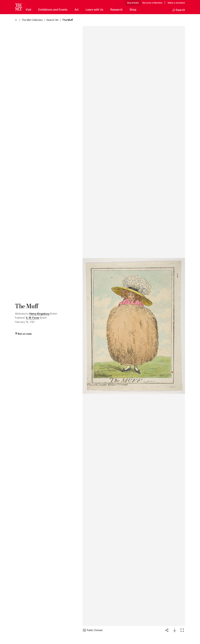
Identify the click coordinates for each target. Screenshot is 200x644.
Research (116, 10)
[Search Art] (52, 20)
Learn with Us (94, 10)
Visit (28, 10)
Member (158, 3)
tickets (135, 3)
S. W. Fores (33, 318)
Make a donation (176, 3)
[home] (16, 20)
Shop (133, 10)
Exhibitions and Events (53, 10)
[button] (179, 10)
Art (77, 10)
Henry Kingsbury (39, 314)
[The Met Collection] (32, 20)
